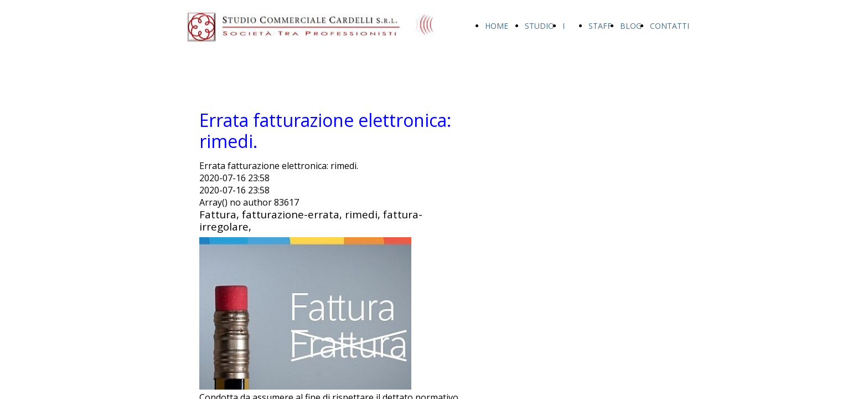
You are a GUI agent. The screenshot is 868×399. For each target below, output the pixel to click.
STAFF (600, 26)
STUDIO (539, 26)
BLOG (631, 26)
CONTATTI (670, 26)
